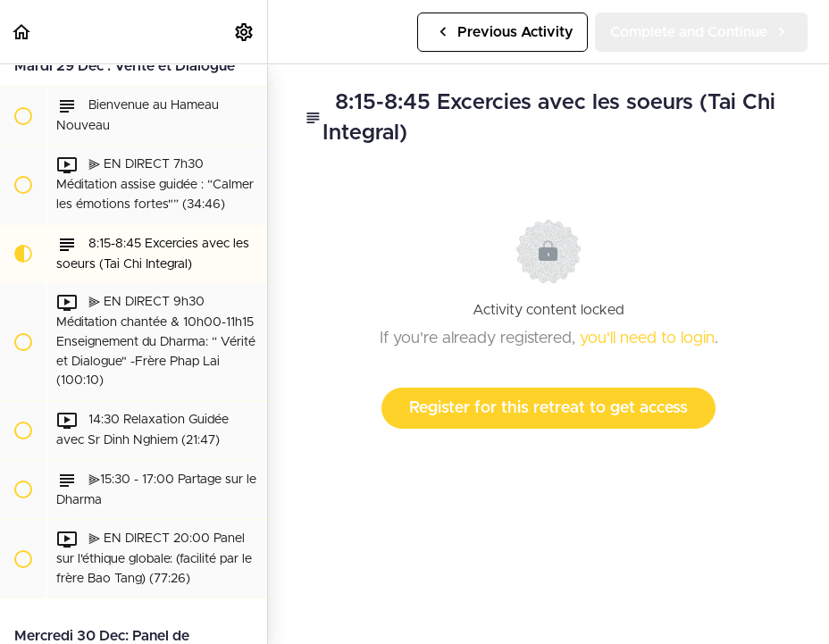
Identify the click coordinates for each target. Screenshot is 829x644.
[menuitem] (245, 32)
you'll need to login (647, 339)
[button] (22, 32)
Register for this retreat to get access (548, 408)
